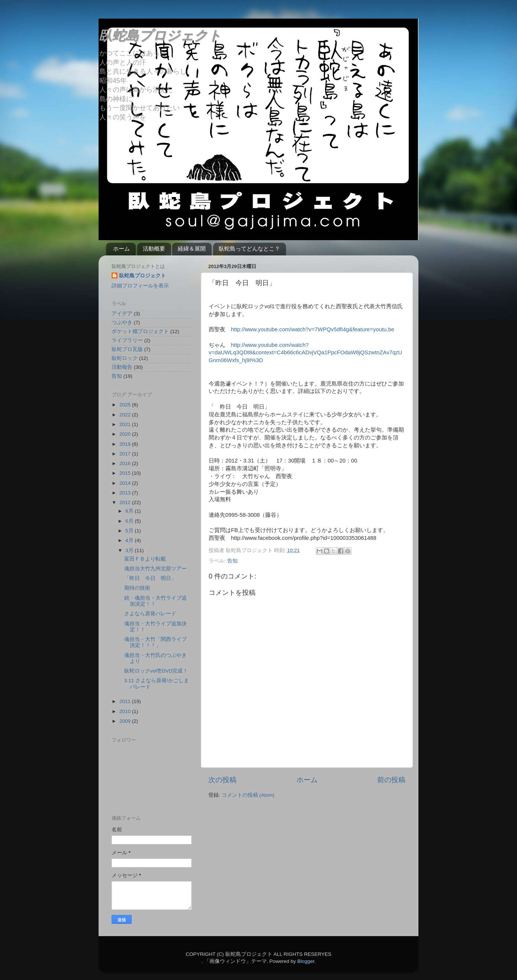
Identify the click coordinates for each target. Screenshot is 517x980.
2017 (126, 454)
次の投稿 (222, 780)
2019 (126, 444)
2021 (126, 424)
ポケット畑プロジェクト (140, 331)
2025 (126, 405)
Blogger (306, 961)
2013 (126, 493)
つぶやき (122, 323)
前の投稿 (391, 780)
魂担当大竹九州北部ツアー (155, 569)
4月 (130, 540)
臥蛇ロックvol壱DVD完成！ (156, 671)
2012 (126, 502)
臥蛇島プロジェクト (160, 36)
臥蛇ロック (125, 358)
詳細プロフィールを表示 (140, 286)
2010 (126, 711)
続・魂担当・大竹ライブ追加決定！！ (155, 601)
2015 (126, 473)
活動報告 (122, 367)
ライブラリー (127, 340)
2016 (126, 463)
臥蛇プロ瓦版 (127, 349)
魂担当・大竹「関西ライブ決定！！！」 (155, 642)
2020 (126, 434)
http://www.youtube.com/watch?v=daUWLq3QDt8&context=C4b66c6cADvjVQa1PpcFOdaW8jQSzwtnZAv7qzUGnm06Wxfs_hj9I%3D (305, 353)
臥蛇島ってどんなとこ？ (249, 249)
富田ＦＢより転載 (145, 559)
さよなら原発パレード (150, 614)
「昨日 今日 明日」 (150, 578)
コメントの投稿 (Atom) (248, 795)
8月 (130, 511)
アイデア (122, 314)
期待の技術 (137, 588)
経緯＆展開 (192, 249)
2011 (126, 701)
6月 (130, 521)
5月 (130, 531)
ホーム (121, 249)
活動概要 (154, 249)
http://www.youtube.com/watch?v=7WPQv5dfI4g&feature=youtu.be (313, 329)
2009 (126, 721)
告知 (232, 561)
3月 (130, 550)
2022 (126, 415)
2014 (126, 483)
